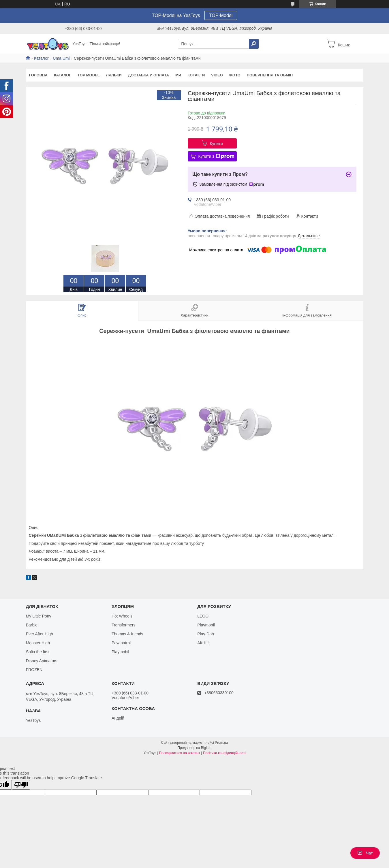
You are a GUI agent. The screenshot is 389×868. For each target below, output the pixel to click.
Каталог (41, 58)
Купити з (216, 156)
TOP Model (89, 75)
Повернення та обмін (270, 75)
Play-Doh (206, 634)
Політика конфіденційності (224, 753)
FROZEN (34, 670)
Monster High (38, 643)
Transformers (124, 625)
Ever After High (40, 634)
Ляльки (114, 75)
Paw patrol (121, 643)
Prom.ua (221, 743)
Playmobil (120, 652)
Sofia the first (38, 652)
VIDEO (217, 75)
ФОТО (235, 75)
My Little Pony (39, 616)
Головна (38, 75)
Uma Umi (61, 58)
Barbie (32, 625)
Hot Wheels (122, 616)
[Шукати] (254, 44)
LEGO (203, 616)
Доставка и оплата (149, 75)
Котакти (196, 75)
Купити (216, 144)
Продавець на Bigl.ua (194, 748)
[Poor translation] (21, 785)
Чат (365, 853)
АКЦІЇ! (203, 643)
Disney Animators (42, 661)
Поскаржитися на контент (180, 753)
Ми (178, 75)
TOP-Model (221, 15)
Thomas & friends (127, 634)
